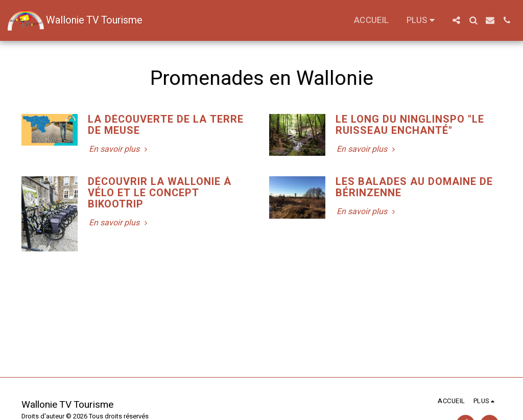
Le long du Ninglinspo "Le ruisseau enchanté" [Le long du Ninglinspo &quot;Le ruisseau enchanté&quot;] (410, 125)
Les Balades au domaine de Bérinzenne (414, 187)
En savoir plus (119, 149)
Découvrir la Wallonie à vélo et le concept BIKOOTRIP (160, 193)
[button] (456, 20)
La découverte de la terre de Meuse (166, 125)
